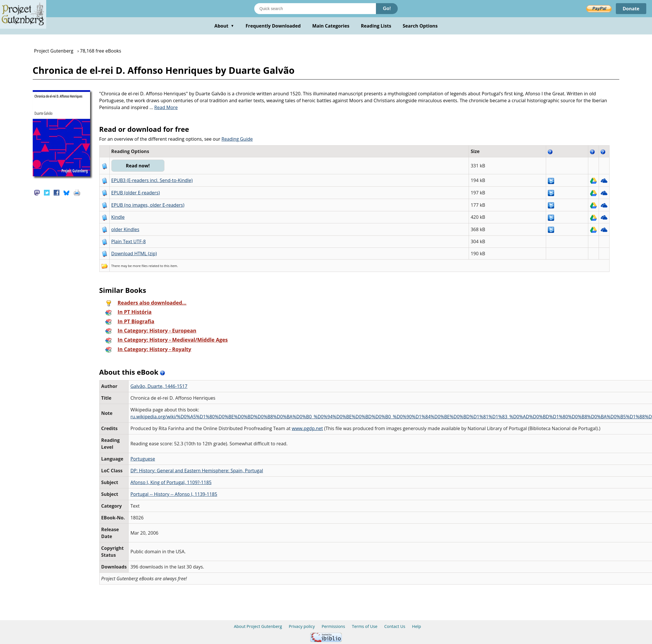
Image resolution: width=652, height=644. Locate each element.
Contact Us (395, 626)
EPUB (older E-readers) (136, 193)
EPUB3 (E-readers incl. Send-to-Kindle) (152, 180)
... (164, 107)
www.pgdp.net (307, 428)
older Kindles (125, 229)
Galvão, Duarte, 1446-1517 (159, 386)
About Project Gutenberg (258, 626)
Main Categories (331, 26)
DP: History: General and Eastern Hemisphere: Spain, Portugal (197, 471)
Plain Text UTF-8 (129, 241)
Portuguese (143, 459)
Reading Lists (376, 26)
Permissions (333, 626)
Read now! (138, 166)
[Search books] (315, 9)
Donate (631, 9)
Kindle (118, 217)
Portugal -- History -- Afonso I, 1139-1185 (174, 494)
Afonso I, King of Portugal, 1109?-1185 (171, 482)
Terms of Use (365, 626)
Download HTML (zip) (134, 254)
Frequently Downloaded (273, 26)
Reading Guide (237, 139)
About (224, 26)
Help (417, 626)
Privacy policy (302, 626)
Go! (387, 8)
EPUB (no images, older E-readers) (148, 205)
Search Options (420, 26)
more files (140, 266)
